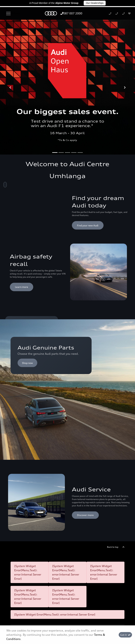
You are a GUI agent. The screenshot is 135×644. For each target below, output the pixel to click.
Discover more (85, 422)
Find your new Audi (88, 133)
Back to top (113, 454)
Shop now (27, 270)
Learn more (22, 194)
